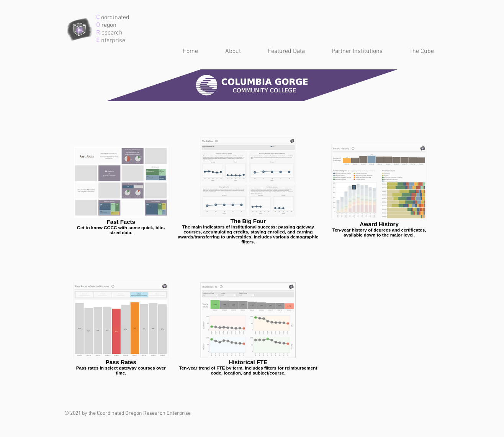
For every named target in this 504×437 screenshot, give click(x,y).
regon (108, 25)
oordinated (115, 18)
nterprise (112, 41)
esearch (111, 33)
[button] (279, 52)
